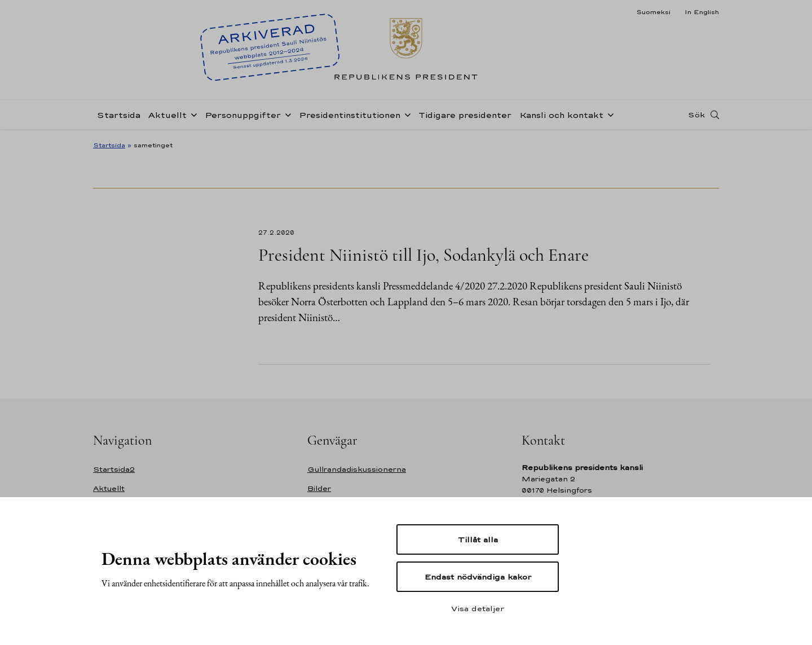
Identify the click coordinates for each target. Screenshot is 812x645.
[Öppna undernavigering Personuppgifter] (286, 114)
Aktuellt (167, 115)
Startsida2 (114, 469)
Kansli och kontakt (561, 115)
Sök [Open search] (696, 115)
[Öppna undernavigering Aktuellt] (192, 114)
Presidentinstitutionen (350, 115)
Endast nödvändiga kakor (478, 577)
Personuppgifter (243, 115)
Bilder (319, 488)
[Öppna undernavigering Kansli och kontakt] (608, 114)
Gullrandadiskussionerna (357, 469)
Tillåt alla (478, 539)
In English (702, 12)
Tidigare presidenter (465, 115)
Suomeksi (653, 12)
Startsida (119, 115)
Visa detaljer (478, 608)
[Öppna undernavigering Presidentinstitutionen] (405, 114)
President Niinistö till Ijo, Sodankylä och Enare (423, 255)
